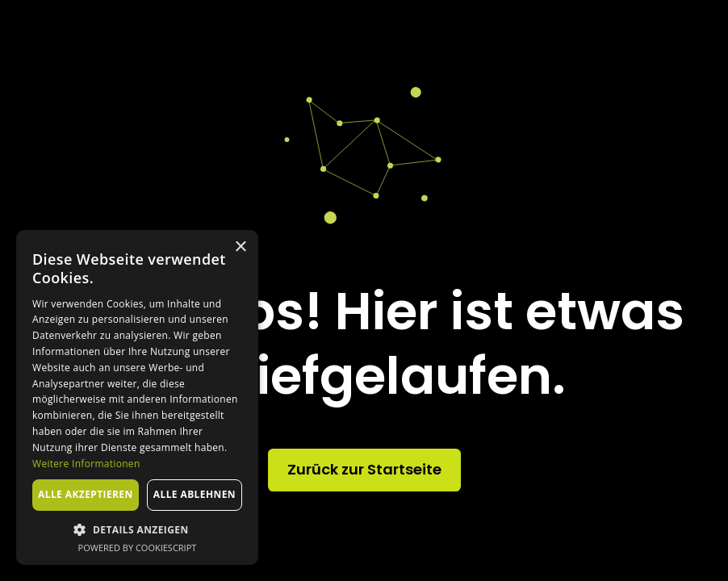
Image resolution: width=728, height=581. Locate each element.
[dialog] (137, 397)
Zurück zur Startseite (364, 469)
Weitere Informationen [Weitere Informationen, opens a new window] (86, 464)
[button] (137, 529)
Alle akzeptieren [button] (86, 494)
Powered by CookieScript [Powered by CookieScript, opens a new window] (138, 548)
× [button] (240, 247)
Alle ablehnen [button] (195, 494)
